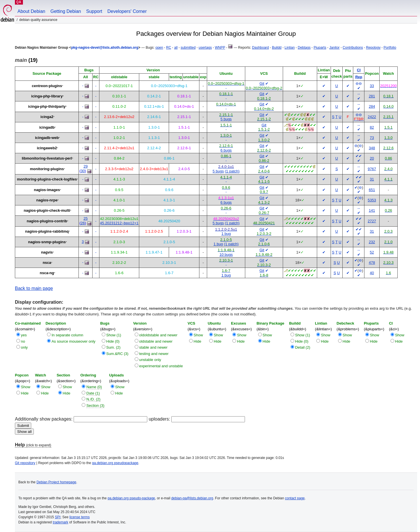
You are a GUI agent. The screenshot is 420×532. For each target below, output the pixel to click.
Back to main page (34, 288)
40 (372, 273)
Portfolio (390, 48)
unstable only (150, 360)
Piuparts (320, 48)
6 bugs (226, 150)
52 (372, 252)
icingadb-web (47, 138)
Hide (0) (113, 341)
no (23, 341)
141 (372, 210)
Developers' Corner (127, 11)
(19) (26, 60)
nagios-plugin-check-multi (47, 210)
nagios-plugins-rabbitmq (47, 231)
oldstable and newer (156, 341)
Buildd (277, 48)
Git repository (25, 463)
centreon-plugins (47, 86)
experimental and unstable (161, 366)
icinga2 (47, 117)
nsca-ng (47, 273)
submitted (188, 48)
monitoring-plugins (47, 169)
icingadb (47, 127)
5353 (372, 200)
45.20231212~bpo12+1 (119, 223)
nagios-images (47, 190)
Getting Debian (66, 11)
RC (169, 48)
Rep (359, 77)
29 (85, 166)
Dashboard (261, 48)
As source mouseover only (73, 341)
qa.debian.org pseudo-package (131, 498)
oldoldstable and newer (158, 335)
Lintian (290, 48)
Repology (373, 48)
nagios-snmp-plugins (47, 242)
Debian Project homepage (56, 482)
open (159, 48)
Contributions (353, 48)
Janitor (334, 48)
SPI (58, 517)
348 (372, 148)
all (176, 48)
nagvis (47, 252)
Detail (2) (303, 347)
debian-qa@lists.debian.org (192, 498)
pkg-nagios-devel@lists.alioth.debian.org (105, 48)
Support (94, 11)
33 (372, 86)
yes (24, 335)
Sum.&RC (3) (117, 354)
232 (372, 242)
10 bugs (226, 255)
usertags (205, 48)
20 (372, 158)
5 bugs (226, 119)
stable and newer (153, 347)
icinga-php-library (47, 96)
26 (83, 223)
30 (83, 171)
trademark (60, 522)
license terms (80, 517)
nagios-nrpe (47, 200)
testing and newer (154, 354)
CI (359, 70)
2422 (372, 117)
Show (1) (114, 335)
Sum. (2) (113, 347)
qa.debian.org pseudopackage (115, 463)
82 (372, 127)
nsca (47, 263)
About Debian (31, 11)
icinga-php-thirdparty (47, 106)
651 (372, 190)
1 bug (226, 234)
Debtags (304, 48)
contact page (295, 498)
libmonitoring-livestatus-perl (47, 158)
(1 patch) (232, 171)
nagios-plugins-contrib (47, 221)
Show (198, 335)
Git (262, 84)
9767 (372, 169)
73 (372, 138)
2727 (372, 221)
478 (372, 263)
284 (372, 106)
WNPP (220, 48)
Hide (198, 341)
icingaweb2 (47, 148)
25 (85, 218)
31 (372, 179)
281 (372, 96)
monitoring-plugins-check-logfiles (47, 179)
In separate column (67, 335)
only (24, 347)
